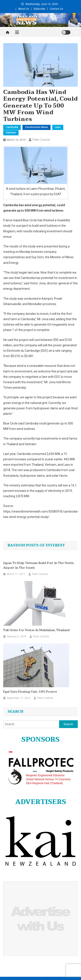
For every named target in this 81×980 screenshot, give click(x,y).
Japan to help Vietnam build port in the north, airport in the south (39, 565)
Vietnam (11, 133)
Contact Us (56, 9)
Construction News (37, 127)
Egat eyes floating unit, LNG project (30, 692)
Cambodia (12, 127)
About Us (24, 9)
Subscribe (39, 9)
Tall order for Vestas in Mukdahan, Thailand (36, 630)
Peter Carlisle (41, 140)
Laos (58, 127)
